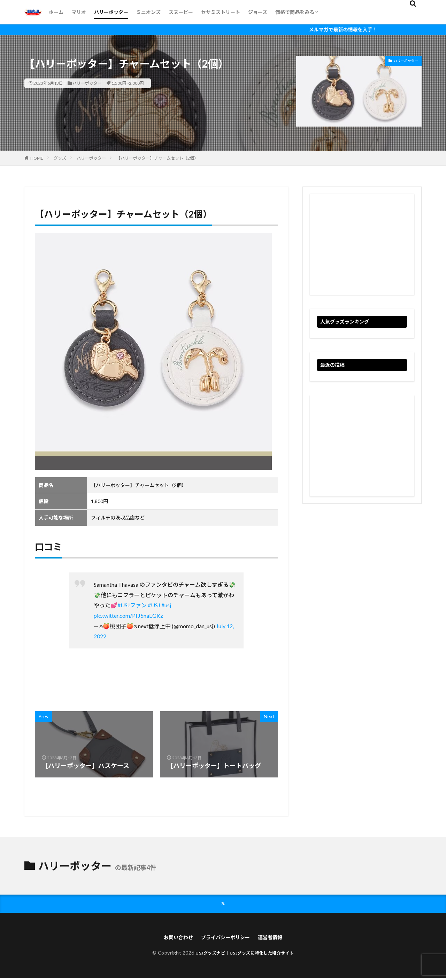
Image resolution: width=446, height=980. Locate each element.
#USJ (154, 605)
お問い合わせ (173, 938)
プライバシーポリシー (226, 938)
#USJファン (132, 605)
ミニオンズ (148, 12)
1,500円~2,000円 (128, 83)
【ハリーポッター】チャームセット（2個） (157, 158)
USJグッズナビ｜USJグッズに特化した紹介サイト (245, 954)
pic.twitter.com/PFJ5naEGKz (128, 616)
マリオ (79, 12)
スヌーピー (181, 12)
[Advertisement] (362, 244)
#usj (166, 605)
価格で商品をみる (295, 12)
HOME (37, 158)
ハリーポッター (111, 12)
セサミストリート (221, 12)
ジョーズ (258, 12)
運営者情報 (276, 938)
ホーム (56, 12)
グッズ (60, 158)
